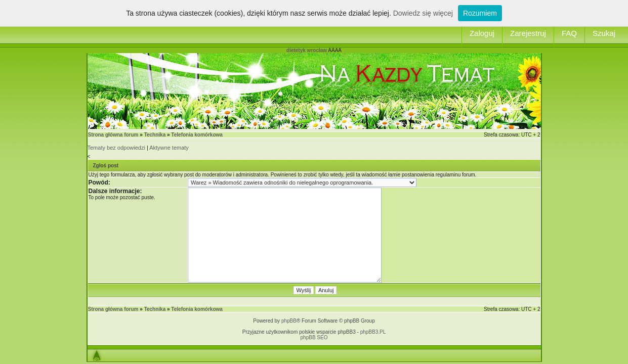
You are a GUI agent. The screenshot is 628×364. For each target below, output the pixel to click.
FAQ (569, 33)
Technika (155, 135)
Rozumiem (480, 13)
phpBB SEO (314, 337)
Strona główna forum (113, 135)
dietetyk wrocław (307, 50)
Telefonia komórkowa (197, 135)
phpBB (289, 321)
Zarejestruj (528, 33)
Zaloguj (482, 33)
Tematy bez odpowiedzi (116, 148)
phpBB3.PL (373, 332)
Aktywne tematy (169, 148)
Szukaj (604, 33)
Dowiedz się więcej (423, 13)
